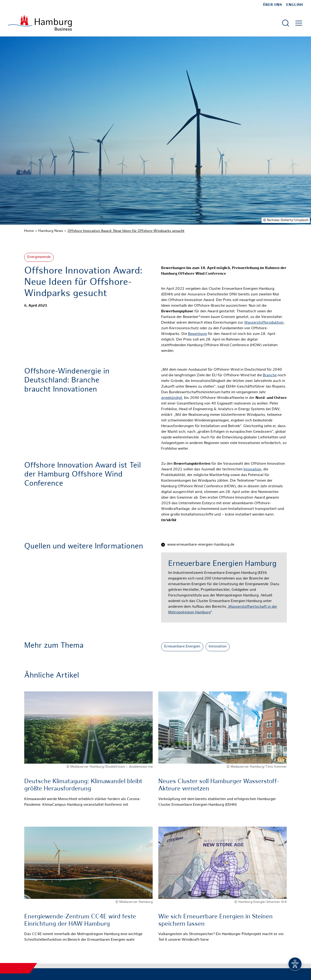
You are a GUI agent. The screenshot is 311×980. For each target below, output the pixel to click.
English (295, 5)
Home (29, 231)
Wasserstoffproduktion (264, 323)
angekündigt (172, 398)
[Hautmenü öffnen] (299, 23)
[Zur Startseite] (40, 23)
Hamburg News (51, 231)
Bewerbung (197, 334)
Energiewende (39, 257)
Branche (270, 375)
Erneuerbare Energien (182, 647)
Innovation (252, 470)
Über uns (273, 5)
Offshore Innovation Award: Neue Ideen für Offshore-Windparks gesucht (126, 231)
